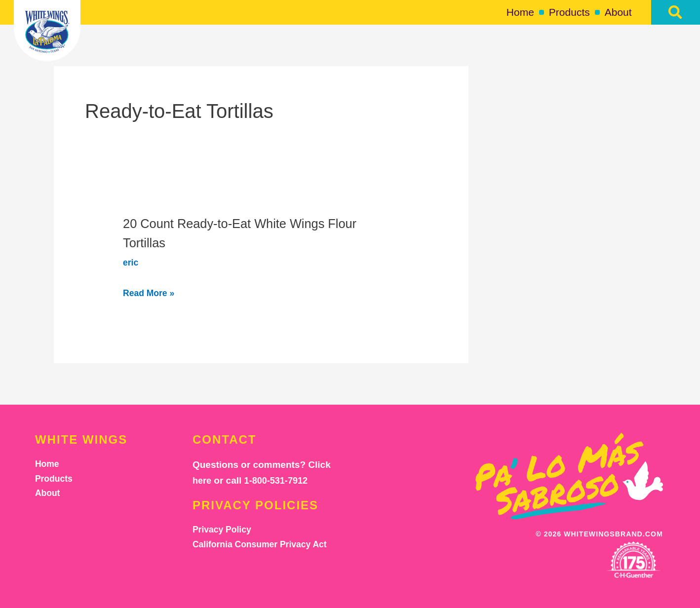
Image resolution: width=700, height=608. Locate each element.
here (202, 480)
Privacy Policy (224, 530)
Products (569, 12)
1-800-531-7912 (279, 480)
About (618, 12)
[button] (675, 12)
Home (520, 12)
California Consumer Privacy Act (265, 547)
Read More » (154, 292)
